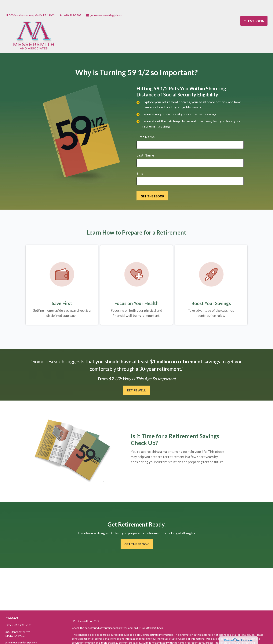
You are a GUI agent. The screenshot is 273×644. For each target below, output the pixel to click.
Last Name (145, 144)
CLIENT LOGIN (254, 10)
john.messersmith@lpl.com (104, 4)
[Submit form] (152, 184)
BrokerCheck (155, 616)
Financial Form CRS (88, 610)
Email (141, 162)
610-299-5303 (70, 4)
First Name (146, 126)
